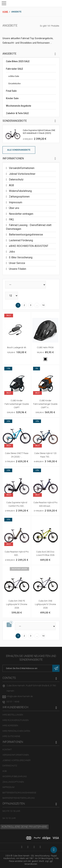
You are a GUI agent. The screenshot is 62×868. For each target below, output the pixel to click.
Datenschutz (16, 179)
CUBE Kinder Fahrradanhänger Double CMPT (17, 404)
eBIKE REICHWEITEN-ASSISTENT (28, 246)
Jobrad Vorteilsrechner (22, 174)
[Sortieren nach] (25, 285)
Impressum (15, 202)
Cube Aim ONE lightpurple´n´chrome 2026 (45, 604)
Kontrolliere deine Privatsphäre (24, 827)
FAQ (11, 219)
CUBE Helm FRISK (45, 347)
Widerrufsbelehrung (20, 191)
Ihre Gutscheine (11, 736)
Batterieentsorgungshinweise (26, 235)
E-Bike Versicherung (20, 257)
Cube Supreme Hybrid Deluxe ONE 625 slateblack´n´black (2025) (39, 132)
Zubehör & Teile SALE (17, 113)
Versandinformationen (21, 168)
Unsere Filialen (17, 269)
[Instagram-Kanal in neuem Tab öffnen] (40, 847)
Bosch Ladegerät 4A (17, 347)
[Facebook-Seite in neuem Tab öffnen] (28, 847)
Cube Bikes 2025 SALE (18, 61)
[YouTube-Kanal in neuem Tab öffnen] (22, 847)
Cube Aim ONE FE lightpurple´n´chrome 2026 (17, 604)
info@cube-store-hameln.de (20, 696)
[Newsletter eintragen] (56, 668)
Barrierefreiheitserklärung (19, 798)
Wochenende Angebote (19, 106)
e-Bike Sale (14, 76)
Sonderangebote (15, 121)
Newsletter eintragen (21, 214)
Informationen (13, 158)
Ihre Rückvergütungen (16, 720)
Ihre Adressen (10, 725)
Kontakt (7, 750)
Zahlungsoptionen (19, 197)
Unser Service (17, 263)
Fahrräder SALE (14, 69)
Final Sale (11, 91)
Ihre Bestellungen (13, 715)
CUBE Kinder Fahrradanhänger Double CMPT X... (45, 404)
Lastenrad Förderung (21, 240)
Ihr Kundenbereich (15, 707)
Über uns (14, 208)
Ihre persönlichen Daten (16, 731)
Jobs (12, 252)
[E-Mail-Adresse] (31, 668)
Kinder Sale (12, 98)
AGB (11, 185)
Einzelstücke (14, 83)
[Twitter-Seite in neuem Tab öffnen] (34, 847)
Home (5, 12)
